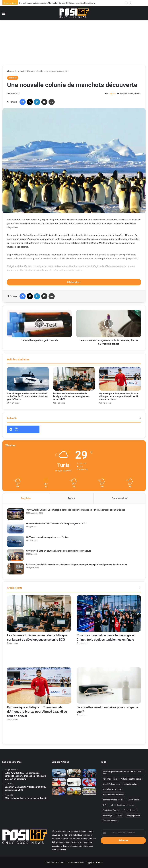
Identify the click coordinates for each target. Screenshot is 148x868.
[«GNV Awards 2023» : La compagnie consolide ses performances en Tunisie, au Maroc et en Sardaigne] (16, 514)
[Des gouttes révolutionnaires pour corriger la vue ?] (109, 685)
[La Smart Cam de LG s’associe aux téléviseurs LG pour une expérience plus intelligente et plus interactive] (16, 569)
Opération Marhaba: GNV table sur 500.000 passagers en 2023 (56, 524)
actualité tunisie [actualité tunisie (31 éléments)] (131, 784)
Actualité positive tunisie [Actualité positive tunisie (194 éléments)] (131, 779)
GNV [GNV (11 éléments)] (105, 805)
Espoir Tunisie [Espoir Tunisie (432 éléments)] (133, 800)
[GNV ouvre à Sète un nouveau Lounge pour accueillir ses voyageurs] (16, 555)
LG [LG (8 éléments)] (112, 805)
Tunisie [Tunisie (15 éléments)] (119, 815)
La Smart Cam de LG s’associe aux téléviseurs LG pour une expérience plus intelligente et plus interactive (77, 564)
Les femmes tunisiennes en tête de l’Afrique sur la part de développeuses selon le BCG (71, 396)
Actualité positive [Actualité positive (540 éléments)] (110, 779)
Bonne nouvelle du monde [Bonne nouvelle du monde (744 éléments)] (113, 795)
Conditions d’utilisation (55, 862)
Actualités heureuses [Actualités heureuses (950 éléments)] (111, 784)
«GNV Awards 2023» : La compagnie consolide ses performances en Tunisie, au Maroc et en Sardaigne (76, 510)
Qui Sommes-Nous (75, 862)
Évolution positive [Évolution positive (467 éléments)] (110, 821)
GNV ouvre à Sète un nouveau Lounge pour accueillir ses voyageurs (59, 551)
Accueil (12, 71)
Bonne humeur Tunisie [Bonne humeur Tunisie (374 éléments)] (112, 789)
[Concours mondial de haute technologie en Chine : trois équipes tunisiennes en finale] (109, 613)
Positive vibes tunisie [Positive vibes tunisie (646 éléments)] (126, 805)
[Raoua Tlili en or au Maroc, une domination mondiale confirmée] (89, 782)
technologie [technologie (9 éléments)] (107, 815)
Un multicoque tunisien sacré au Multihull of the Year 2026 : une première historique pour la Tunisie (27, 396)
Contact (100, 862)
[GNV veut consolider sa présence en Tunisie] (16, 541)
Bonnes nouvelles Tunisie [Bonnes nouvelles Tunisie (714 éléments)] (113, 800)
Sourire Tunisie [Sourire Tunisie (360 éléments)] (130, 810)
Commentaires (119, 498)
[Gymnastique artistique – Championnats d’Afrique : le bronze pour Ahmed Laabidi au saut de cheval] (120, 379)
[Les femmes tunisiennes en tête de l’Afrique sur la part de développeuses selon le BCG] (74, 379)
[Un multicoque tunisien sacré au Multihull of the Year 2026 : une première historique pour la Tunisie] (28, 379)
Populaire (26, 498)
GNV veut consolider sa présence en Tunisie (47, 537)
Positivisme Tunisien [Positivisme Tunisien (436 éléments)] (111, 810)
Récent (71, 498)
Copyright (90, 862)
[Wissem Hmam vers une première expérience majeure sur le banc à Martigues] (59, 791)
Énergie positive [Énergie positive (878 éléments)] (133, 815)
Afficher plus (74, 282)
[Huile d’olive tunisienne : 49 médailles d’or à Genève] (74, 791)
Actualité (22, 71)
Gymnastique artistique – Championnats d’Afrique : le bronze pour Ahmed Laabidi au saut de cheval (119, 396)
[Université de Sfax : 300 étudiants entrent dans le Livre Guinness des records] (89, 791)
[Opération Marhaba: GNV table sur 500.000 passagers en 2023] (16, 528)
